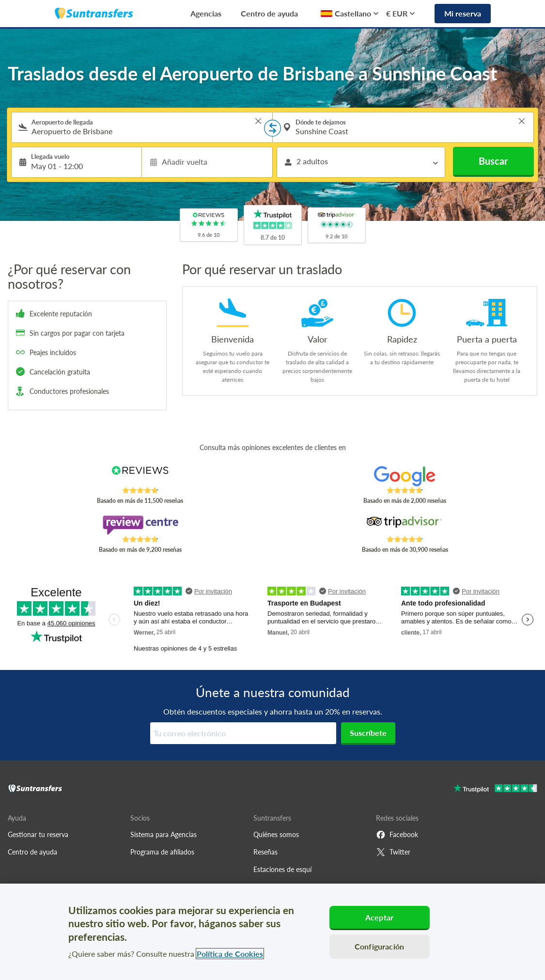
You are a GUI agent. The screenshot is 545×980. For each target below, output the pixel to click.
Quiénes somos (276, 834)
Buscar (493, 161)
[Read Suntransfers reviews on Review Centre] (140, 525)
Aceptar (379, 917)
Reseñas (265, 852)
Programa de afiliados (162, 852)
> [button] (258, 121)
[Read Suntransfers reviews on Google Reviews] (405, 476)
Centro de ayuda (269, 13)
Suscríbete (368, 733)
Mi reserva (463, 13)
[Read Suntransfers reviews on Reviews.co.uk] (140, 476)
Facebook (397, 835)
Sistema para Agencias (163, 834)
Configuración (379, 946)
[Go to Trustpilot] (495, 789)
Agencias (206, 13)
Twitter (393, 852)
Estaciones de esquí (282, 869)
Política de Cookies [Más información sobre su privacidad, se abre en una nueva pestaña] (230, 954)
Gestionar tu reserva (38, 834)
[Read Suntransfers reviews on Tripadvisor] (405, 525)
